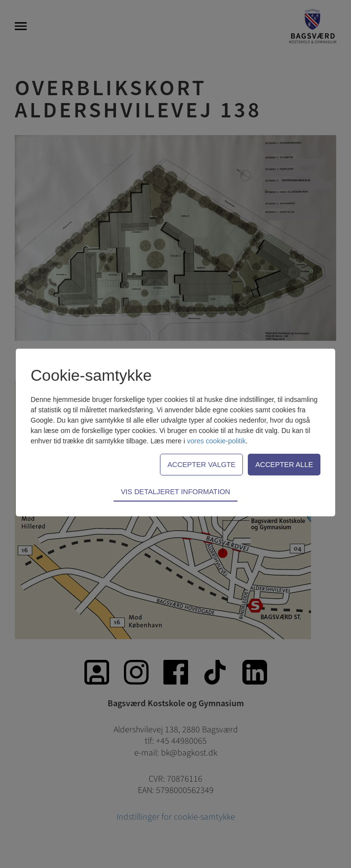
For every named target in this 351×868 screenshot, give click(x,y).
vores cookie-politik (216, 441)
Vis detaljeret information (175, 492)
